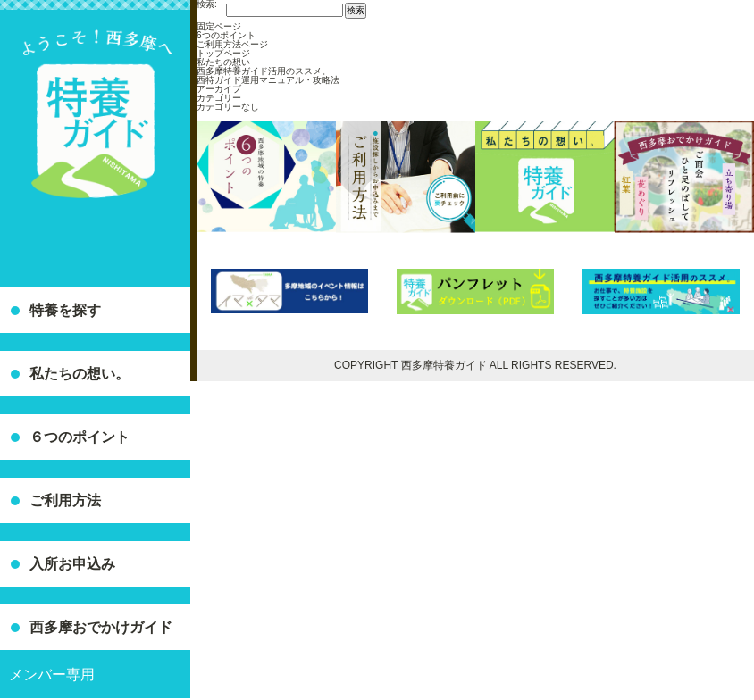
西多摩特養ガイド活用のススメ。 (264, 71)
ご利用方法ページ (232, 44)
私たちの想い (223, 62)
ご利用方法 (65, 500)
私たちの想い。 (80, 374)
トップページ (223, 53)
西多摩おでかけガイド (101, 627)
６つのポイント (80, 437)
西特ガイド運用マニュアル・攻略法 (268, 80)
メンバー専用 (52, 675)
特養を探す (65, 310)
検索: (207, 4)
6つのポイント (226, 35)
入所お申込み (72, 564)
